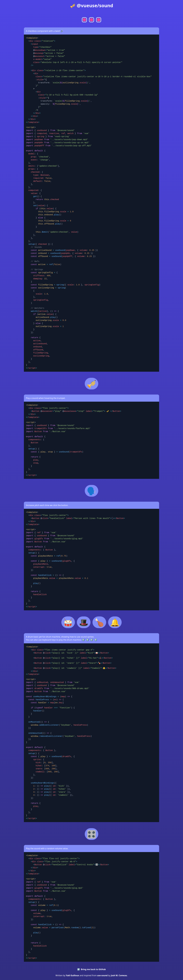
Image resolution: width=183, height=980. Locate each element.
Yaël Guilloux (73, 975)
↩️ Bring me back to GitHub (91, 969)
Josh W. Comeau (119, 975)
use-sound (102, 975)
